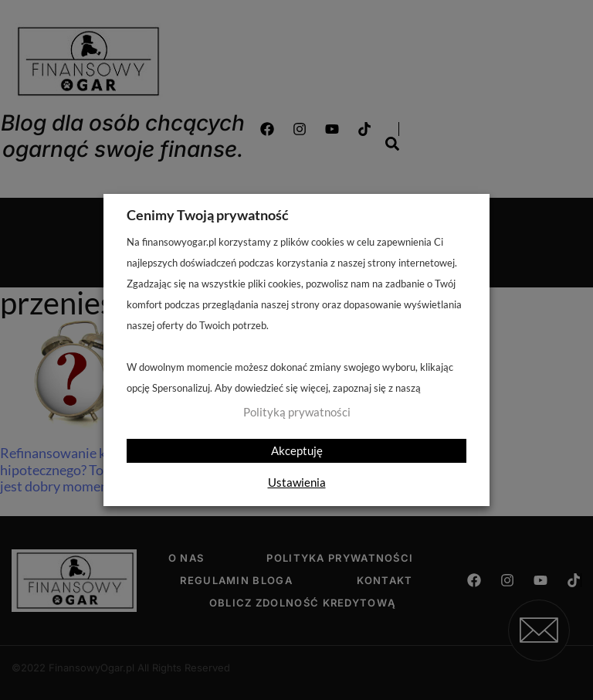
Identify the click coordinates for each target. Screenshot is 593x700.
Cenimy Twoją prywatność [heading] (208, 215)
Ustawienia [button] (297, 482)
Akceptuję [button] (297, 450)
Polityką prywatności (297, 412)
